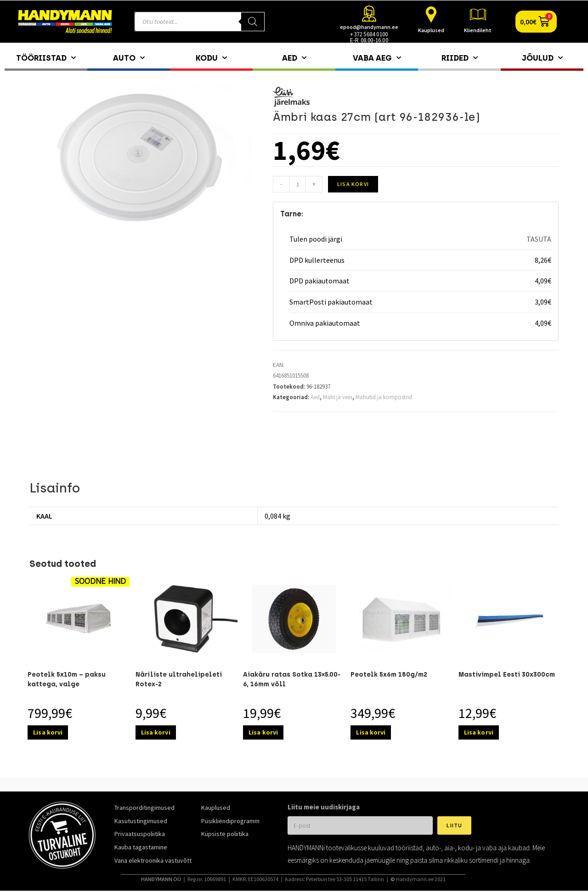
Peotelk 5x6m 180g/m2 (389, 675)
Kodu (211, 58)
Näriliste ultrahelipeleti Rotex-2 (179, 679)
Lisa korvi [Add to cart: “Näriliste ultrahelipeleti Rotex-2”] (156, 732)
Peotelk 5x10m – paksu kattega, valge (67, 679)
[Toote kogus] (298, 184)
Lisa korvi (353, 184)
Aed (294, 58)
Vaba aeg (377, 58)
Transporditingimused (144, 808)
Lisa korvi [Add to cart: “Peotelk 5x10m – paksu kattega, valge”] (48, 732)
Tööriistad (46, 58)
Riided (460, 58)
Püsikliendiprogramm (230, 821)
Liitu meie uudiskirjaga (324, 807)
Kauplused (431, 30)
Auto (129, 58)
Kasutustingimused (141, 821)
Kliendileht (478, 30)
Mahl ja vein (338, 397)
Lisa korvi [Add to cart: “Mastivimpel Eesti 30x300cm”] (479, 732)
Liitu (454, 825)
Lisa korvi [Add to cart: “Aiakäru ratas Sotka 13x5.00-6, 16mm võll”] (263, 732)
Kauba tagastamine (141, 847)
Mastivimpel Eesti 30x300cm (507, 675)
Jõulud (542, 58)
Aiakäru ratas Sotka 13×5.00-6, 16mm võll (292, 679)
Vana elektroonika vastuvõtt (153, 860)
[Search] (253, 22)
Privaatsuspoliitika (140, 834)
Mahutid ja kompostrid (384, 397)
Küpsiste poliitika (225, 834)
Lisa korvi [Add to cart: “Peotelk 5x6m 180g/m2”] (371, 732)
